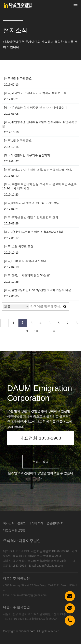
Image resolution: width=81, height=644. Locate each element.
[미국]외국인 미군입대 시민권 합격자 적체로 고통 (35, 93)
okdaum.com (27, 631)
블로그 (22, 523)
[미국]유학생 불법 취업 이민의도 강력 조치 (31, 217)
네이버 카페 (36, 523)
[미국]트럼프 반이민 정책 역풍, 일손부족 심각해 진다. (38, 170)
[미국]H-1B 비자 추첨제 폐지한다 (25, 261)
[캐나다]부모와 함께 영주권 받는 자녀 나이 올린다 (36, 108)
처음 (4, 323)
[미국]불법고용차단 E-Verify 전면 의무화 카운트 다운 (38, 290)
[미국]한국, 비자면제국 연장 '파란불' (27, 275)
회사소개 (9, 523)
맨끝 (54, 331)
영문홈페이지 (55, 523)
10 (36, 331)
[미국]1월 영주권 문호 (18, 141)
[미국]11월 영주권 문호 (19, 246)
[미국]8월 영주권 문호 (18, 78)
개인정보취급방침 (14, 530)
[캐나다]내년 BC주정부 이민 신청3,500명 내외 (33, 232)
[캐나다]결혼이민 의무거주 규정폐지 (27, 155)
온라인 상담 (41, 462)
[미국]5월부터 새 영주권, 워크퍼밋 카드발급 (32, 203)
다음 (45, 331)
